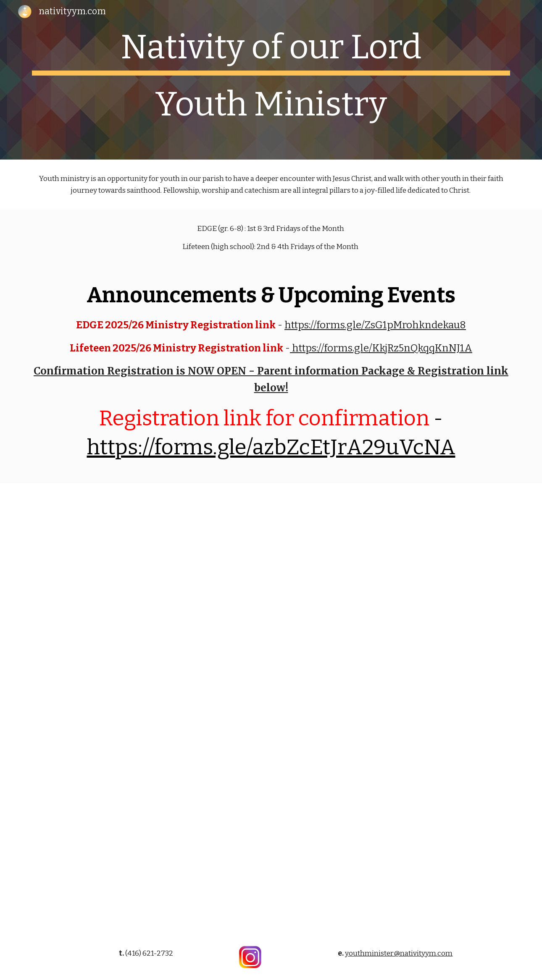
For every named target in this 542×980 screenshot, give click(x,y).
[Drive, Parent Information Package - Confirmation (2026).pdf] (271, 709)
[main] (271, 80)
